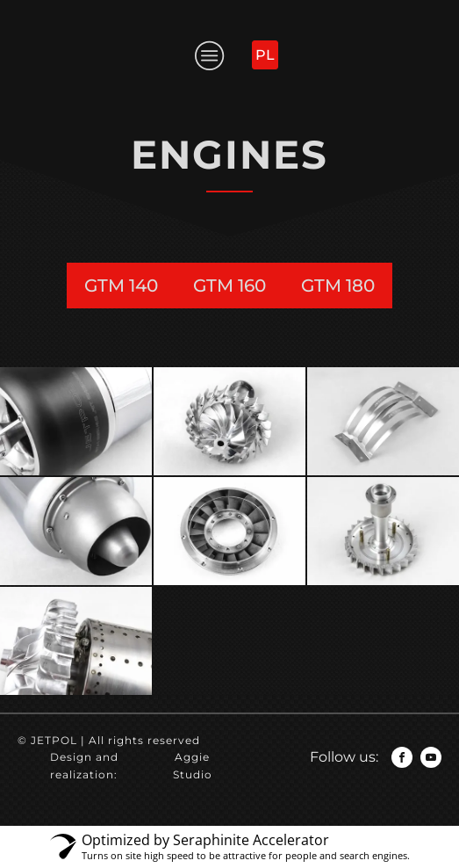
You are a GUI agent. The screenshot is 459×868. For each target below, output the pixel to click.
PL (265, 55)
